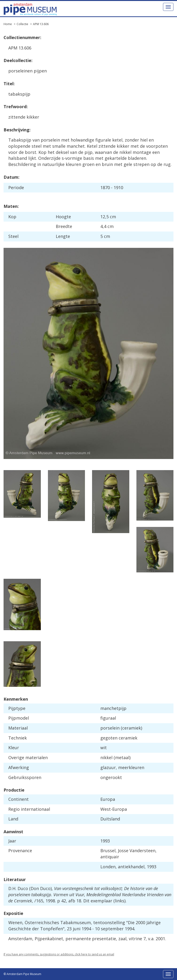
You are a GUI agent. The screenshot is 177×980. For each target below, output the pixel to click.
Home (8, 24)
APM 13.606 (41, 24)
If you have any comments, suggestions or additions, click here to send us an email (59, 954)
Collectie (22, 24)
